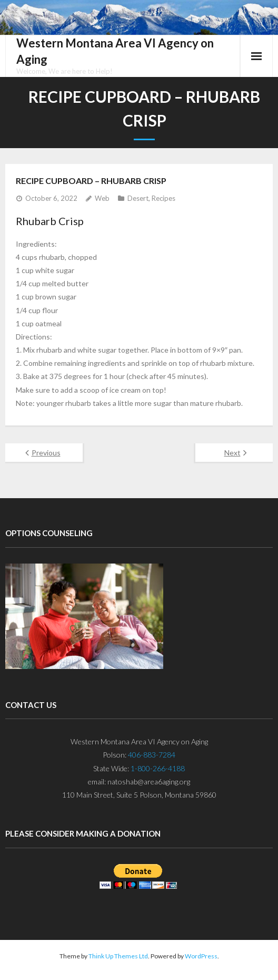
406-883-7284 (152, 755)
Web (102, 198)
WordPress (201, 956)
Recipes (163, 198)
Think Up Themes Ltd (118, 956)
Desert (138, 198)
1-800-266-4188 (158, 768)
